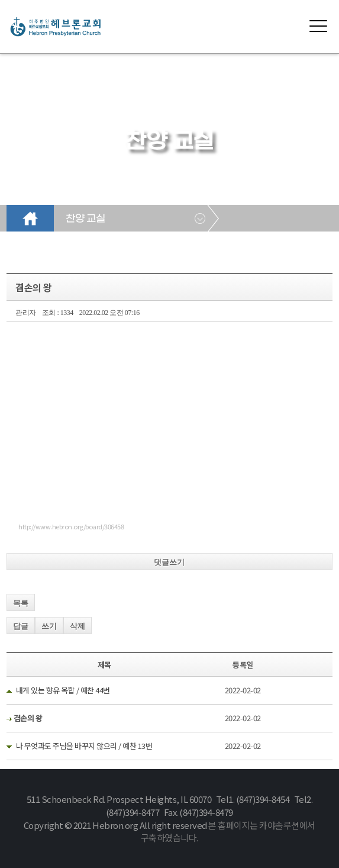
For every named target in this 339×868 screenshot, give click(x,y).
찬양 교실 (85, 219)
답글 (21, 626)
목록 (21, 603)
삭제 (78, 626)
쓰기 (49, 626)
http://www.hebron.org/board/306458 (71, 526)
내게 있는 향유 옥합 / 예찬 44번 (63, 690)
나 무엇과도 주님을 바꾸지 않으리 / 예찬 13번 (84, 746)
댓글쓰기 (169, 562)
